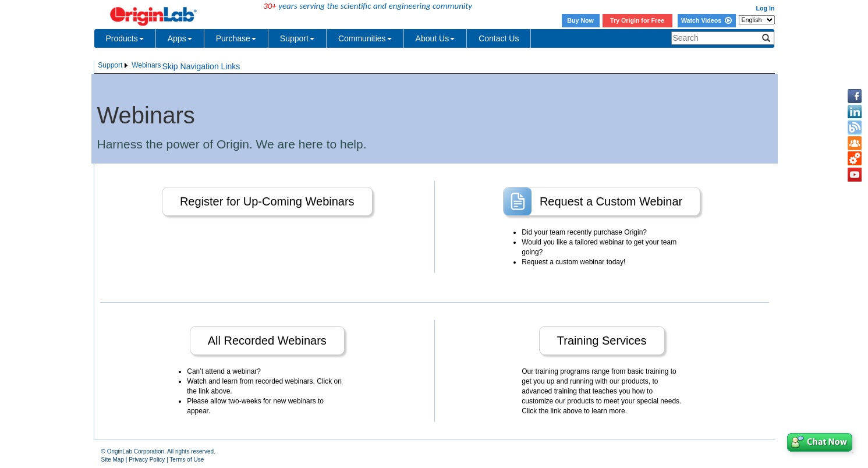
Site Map (113, 460)
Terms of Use (187, 460)
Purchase (236, 38)
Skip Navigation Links (201, 66)
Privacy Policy (147, 460)
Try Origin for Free (637, 20)
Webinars (146, 65)
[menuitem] (114, 65)
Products (125, 38)
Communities (365, 38)
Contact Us (499, 38)
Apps (180, 38)
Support (297, 38)
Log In (766, 8)
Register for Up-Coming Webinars (267, 201)
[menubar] (130, 65)
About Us (435, 38)
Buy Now (580, 20)
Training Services (602, 341)
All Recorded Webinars (267, 341)
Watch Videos (706, 20)
